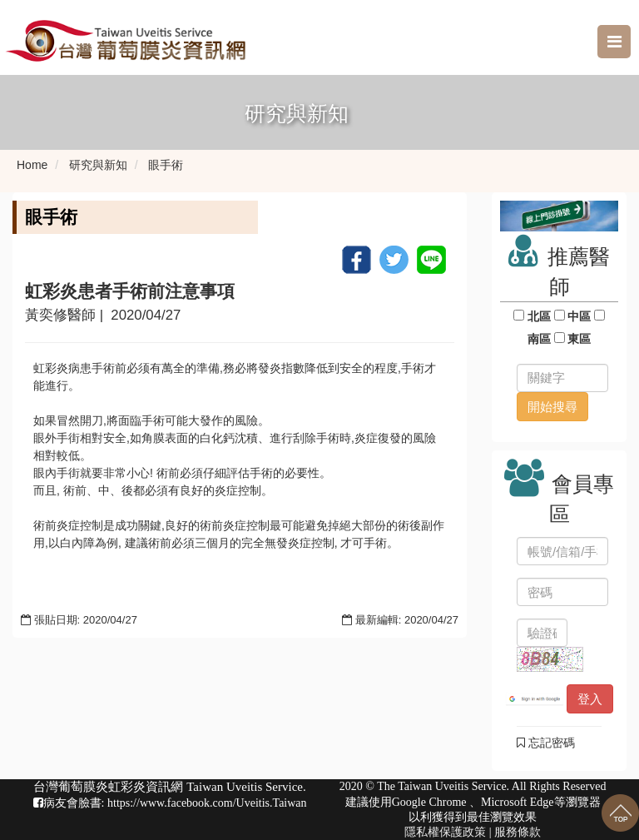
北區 (539, 316)
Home (32, 165)
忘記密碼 (546, 743)
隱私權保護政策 (445, 832)
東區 (580, 339)
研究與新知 (98, 165)
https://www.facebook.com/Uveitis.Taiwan (207, 803)
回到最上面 (620, 813)
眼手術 (166, 165)
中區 (580, 316)
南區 (539, 339)
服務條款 (518, 832)
